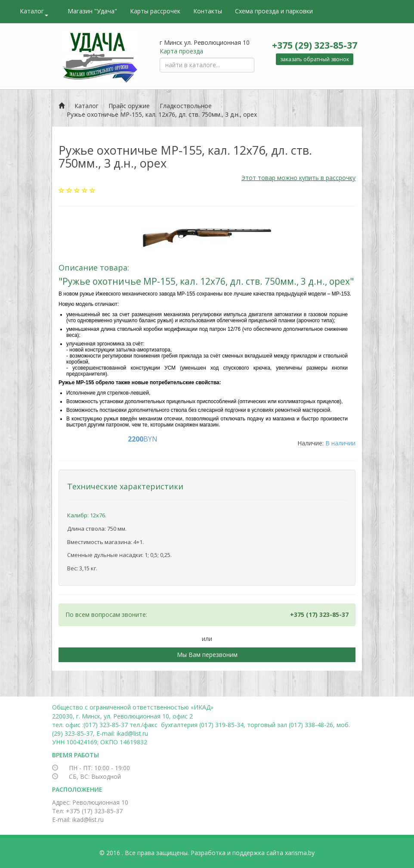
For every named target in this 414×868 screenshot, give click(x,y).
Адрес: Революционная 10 (90, 802)
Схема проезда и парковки (274, 11)
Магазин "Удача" (92, 11)
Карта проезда (181, 51)
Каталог (34, 12)
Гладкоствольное (186, 106)
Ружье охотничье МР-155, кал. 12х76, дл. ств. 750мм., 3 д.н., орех (162, 114)
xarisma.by (300, 853)
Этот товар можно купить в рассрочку (298, 178)
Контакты (208, 11)
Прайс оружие (129, 106)
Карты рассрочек (155, 11)
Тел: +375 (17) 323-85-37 (87, 811)
